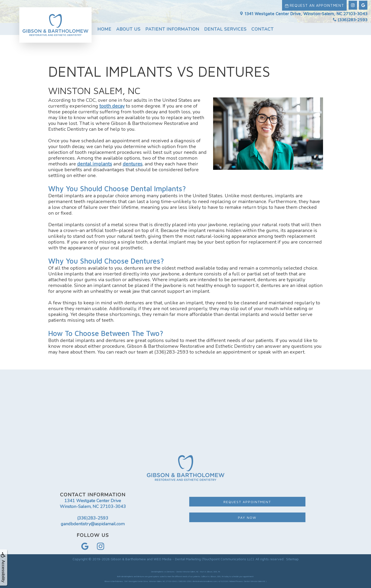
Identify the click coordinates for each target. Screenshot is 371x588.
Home (104, 28)
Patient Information (172, 28)
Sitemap (292, 559)
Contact (263, 28)
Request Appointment (247, 502)
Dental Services (225, 28)
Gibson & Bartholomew (128, 559)
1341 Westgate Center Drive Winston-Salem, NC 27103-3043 (93, 504)
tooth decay (112, 106)
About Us (128, 28)
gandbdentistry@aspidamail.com (93, 524)
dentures (133, 164)
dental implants (95, 164)
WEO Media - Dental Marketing (177, 559)
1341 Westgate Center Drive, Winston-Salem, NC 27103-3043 (304, 13)
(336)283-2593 (350, 19)
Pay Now (247, 517)
